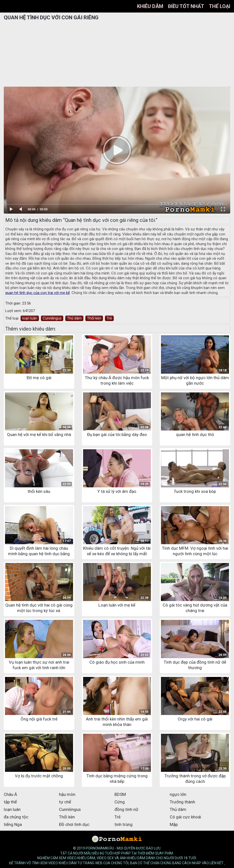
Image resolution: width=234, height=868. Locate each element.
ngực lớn (178, 794)
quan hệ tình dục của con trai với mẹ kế (38, 293)
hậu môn (67, 794)
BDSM (120, 794)
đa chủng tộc (16, 817)
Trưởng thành (182, 802)
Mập (174, 824)
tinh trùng (124, 824)
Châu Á (10, 794)
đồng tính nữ (126, 809)
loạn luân (30, 318)
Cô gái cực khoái (185, 817)
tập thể (10, 802)
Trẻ (109, 318)
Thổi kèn (94, 318)
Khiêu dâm (150, 6)
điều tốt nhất (186, 6)
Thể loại (220, 6)
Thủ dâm (74, 318)
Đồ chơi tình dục (74, 824)
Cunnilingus (52, 318)
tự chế (65, 802)
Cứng (120, 802)
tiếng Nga (13, 824)
